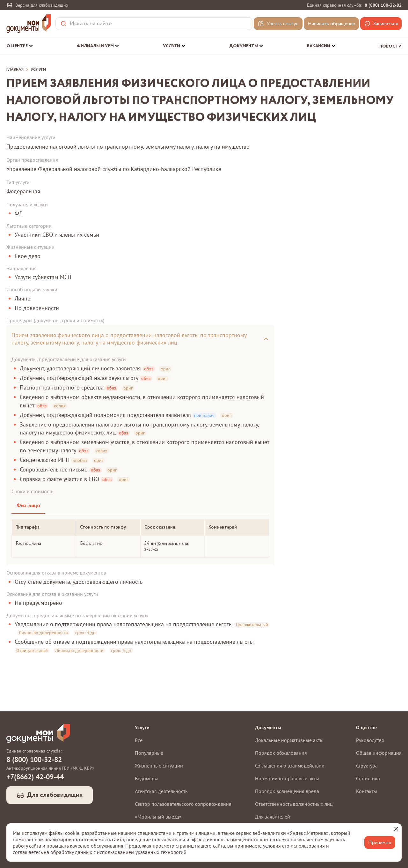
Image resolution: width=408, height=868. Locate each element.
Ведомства (147, 778)
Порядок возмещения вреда (287, 791)
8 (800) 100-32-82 (383, 5)
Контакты (367, 791)
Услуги (38, 70)
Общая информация (379, 753)
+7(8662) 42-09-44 (35, 777)
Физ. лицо (28, 506)
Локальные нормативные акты (289, 740)
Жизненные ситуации (159, 766)
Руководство (370, 740)
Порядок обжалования (281, 753)
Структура (367, 766)
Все (139, 740)
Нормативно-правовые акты (287, 778)
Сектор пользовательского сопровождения (183, 804)
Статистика (368, 778)
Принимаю (380, 843)
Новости (390, 46)
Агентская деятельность (161, 791)
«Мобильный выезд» (158, 817)
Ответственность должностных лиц (294, 804)
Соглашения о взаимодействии (290, 766)
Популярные (149, 753)
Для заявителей (273, 817)
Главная (15, 70)
